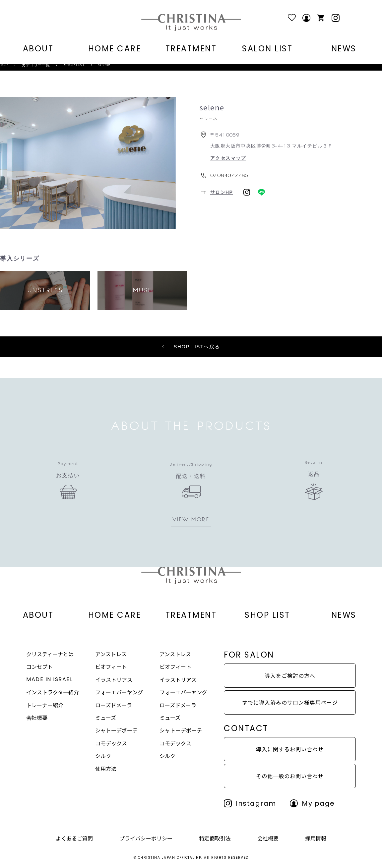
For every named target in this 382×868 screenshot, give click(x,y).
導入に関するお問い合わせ (290, 749)
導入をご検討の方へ (290, 675)
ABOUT (38, 49)
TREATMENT (191, 49)
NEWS (344, 49)
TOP (4, 65)
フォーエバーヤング (119, 692)
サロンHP (222, 192)
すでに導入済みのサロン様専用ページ (290, 702)
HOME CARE (115, 49)
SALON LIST (267, 49)
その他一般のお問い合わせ (290, 776)
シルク (103, 756)
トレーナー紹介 (45, 705)
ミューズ (106, 718)
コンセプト (39, 666)
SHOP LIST (74, 65)
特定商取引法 (215, 838)
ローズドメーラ (114, 705)
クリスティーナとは (50, 654)
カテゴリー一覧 (36, 65)
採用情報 (316, 838)
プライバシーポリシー (146, 838)
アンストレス (111, 654)
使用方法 (106, 769)
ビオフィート (111, 666)
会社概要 (37, 718)
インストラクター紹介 (53, 692)
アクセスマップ (228, 158)
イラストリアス (114, 679)
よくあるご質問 (74, 838)
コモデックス (111, 743)
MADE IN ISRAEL (49, 679)
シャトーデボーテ (116, 730)
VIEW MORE (191, 519)
